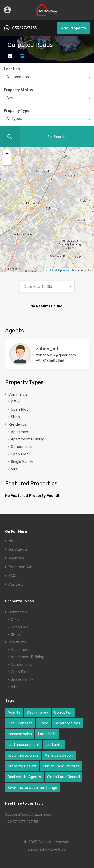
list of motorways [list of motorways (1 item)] (23, 755)
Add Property (74, 28)
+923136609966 (50, 361)
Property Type (16, 111)
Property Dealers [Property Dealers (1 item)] (22, 766)
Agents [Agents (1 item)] (14, 712)
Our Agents (18, 549)
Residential (18, 424)
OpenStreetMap (68, 270)
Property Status (18, 90)
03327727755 (24, 28)
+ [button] (7, 154)
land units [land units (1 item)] (54, 745)
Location (12, 69)
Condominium (23, 447)
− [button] (7, 162)
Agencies (16, 558)
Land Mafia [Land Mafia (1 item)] (47, 734)
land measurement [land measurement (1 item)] (24, 745)
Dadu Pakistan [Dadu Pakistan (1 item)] (20, 723)
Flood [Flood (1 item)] (43, 723)
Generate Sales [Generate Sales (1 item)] (67, 723)
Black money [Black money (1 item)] (37, 712)
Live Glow (58, 849)
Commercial (18, 394)
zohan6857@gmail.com (56, 355)
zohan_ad (47, 349)
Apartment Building (28, 439)
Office (16, 402)
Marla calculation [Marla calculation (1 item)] (59, 755)
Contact (16, 584)
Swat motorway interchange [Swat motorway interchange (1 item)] (32, 788)
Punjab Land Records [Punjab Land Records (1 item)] (61, 766)
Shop (15, 417)
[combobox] (47, 78)
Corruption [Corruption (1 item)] (63, 712)
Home (13, 541)
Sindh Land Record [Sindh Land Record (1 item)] (64, 777)
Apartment (20, 432)
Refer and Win (20, 567)
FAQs (13, 576)
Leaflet (49, 270)
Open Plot (19, 409)
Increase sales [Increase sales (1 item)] (20, 734)
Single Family (22, 462)
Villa (14, 469)
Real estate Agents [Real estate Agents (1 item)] (24, 777)
